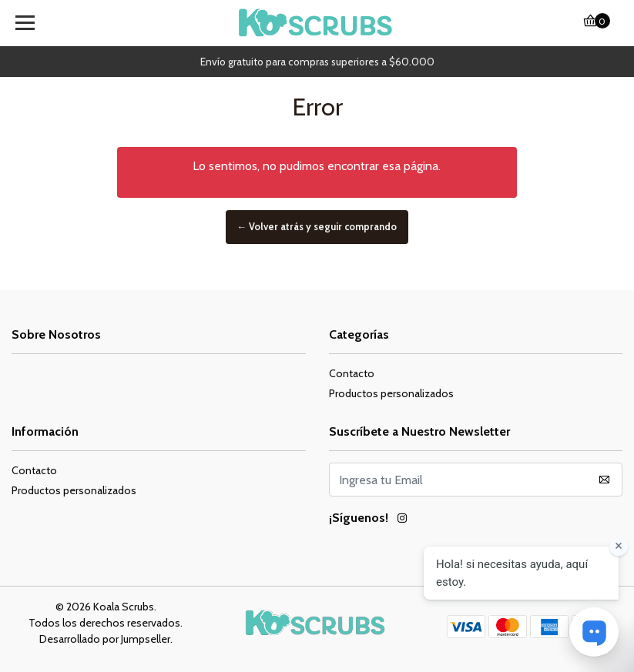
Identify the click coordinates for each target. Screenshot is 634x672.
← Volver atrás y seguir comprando (317, 227)
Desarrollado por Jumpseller (105, 639)
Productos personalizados (391, 393)
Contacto (352, 373)
